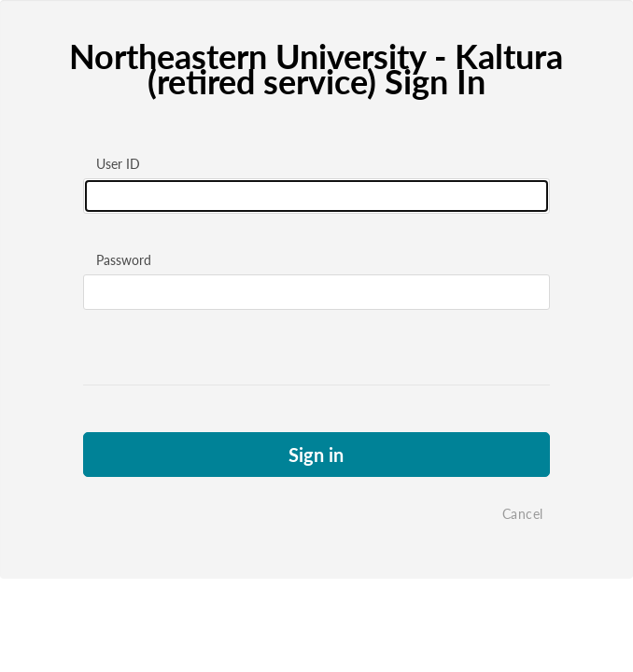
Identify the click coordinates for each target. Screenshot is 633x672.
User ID (118, 164)
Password (124, 260)
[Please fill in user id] (316, 196)
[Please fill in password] (316, 292)
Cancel (523, 514)
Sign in (316, 455)
